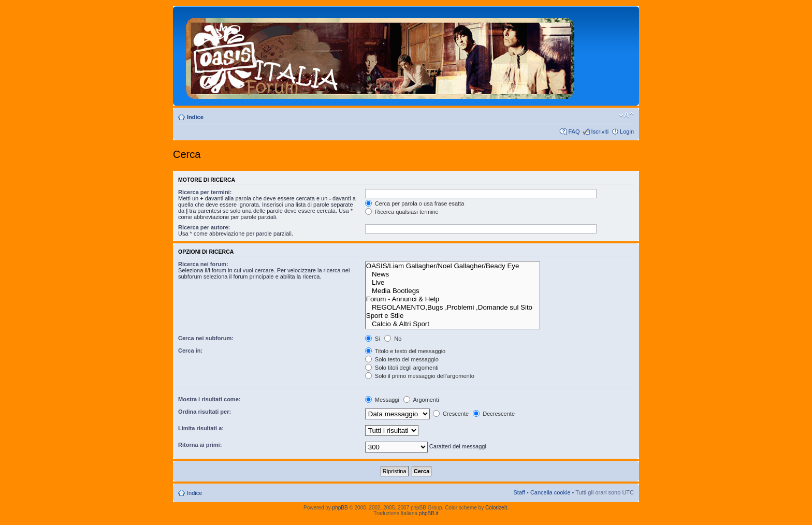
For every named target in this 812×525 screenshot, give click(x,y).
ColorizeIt (496, 508)
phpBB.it (429, 513)
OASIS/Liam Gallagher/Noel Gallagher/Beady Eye (453, 266)
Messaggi (382, 400)
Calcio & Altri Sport (453, 324)
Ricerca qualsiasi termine (402, 212)
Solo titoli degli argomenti (402, 368)
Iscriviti (600, 132)
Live (453, 283)
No (393, 339)
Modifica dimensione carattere (626, 115)
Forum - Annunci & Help (453, 299)
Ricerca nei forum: (203, 264)
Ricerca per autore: (204, 227)
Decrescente (494, 414)
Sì (373, 339)
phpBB (340, 508)
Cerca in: (190, 351)
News (453, 274)
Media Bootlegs (453, 291)
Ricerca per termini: (205, 192)
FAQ (574, 132)
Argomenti (421, 400)
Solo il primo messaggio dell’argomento (420, 376)
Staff (519, 492)
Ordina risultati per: (205, 412)
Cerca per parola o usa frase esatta (415, 203)
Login (627, 132)
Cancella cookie (550, 492)
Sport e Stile (453, 316)
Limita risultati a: (201, 428)
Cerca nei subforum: (206, 338)
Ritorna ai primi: (200, 445)
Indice (195, 117)
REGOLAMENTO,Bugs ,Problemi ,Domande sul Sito (453, 308)
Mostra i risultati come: (209, 399)
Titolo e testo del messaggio (405, 351)
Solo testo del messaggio (402, 359)
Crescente (451, 414)
